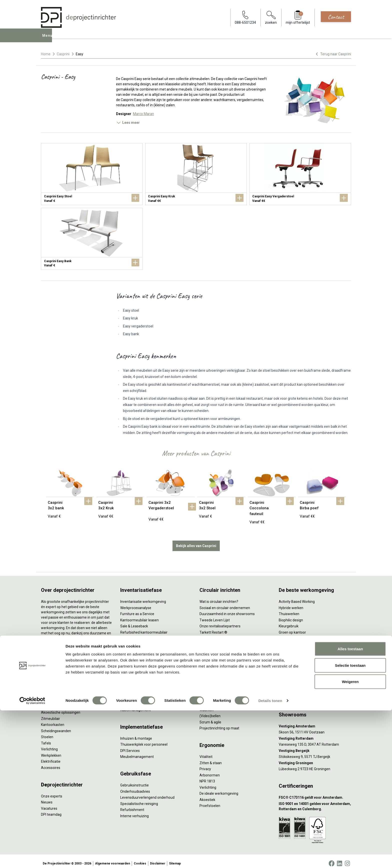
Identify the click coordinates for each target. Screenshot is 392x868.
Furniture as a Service (137, 609)
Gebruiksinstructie (134, 781)
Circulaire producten (215, 652)
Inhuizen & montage (136, 734)
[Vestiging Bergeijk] (315, 746)
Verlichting (49, 745)
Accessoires (51, 763)
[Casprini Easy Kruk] (196, 174)
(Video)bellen (210, 711)
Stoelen (47, 732)
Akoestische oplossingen (61, 708)
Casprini (63, 54)
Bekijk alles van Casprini (196, 541)
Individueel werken (214, 693)
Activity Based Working (297, 597)
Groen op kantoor (292, 628)
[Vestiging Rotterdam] (315, 734)
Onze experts (52, 792)
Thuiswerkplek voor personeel (144, 740)
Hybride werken (291, 603)
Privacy (205, 764)
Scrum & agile (210, 718)
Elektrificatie (51, 757)
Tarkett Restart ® (213, 628)
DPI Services (130, 746)
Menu (48, 39)
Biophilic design (291, 616)
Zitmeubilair (50, 714)
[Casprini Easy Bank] (92, 239)
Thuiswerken (289, 609)
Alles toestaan (350, 806)
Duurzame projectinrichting (221, 634)
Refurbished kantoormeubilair (144, 628)
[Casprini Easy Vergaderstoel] (300, 174)
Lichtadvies (129, 699)
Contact (336, 17)
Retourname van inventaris (142, 634)
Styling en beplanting (137, 675)
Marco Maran (143, 114)
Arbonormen (210, 771)
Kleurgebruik (289, 622)
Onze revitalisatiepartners (220, 622)
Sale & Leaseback (134, 622)
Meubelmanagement (137, 752)
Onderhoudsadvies (135, 787)
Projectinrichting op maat (219, 724)
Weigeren (350, 839)
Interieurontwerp (133, 669)
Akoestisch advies (134, 687)
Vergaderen (209, 687)
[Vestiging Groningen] (315, 759)
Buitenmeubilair (291, 646)
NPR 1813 (207, 777)
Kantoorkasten (53, 720)
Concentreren (210, 699)
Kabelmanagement (135, 705)
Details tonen (270, 858)
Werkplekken (51, 751)
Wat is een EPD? (212, 658)
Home (46, 54)
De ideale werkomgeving (219, 789)
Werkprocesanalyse (136, 603)
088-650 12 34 (292, 687)
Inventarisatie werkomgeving (143, 597)
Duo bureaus (51, 696)
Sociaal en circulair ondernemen (225, 603)
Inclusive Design (291, 640)
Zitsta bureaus (52, 690)
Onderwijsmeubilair (294, 658)
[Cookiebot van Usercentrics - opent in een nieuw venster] (32, 858)
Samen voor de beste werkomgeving (228, 640)
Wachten (206, 705)
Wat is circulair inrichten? (219, 597)
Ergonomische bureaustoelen (64, 683)
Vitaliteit (206, 752)
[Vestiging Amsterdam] (315, 722)
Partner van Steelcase (296, 634)
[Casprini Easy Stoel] (92, 174)
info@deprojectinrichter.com (304, 693)
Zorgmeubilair (290, 652)
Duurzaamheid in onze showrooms (227, 609)
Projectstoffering (55, 702)
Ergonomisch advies (136, 693)
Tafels (46, 739)
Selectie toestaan (350, 823)
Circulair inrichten (134, 681)
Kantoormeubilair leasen (139, 616)
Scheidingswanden (56, 726)
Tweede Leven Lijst (215, 616)
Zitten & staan (211, 758)
